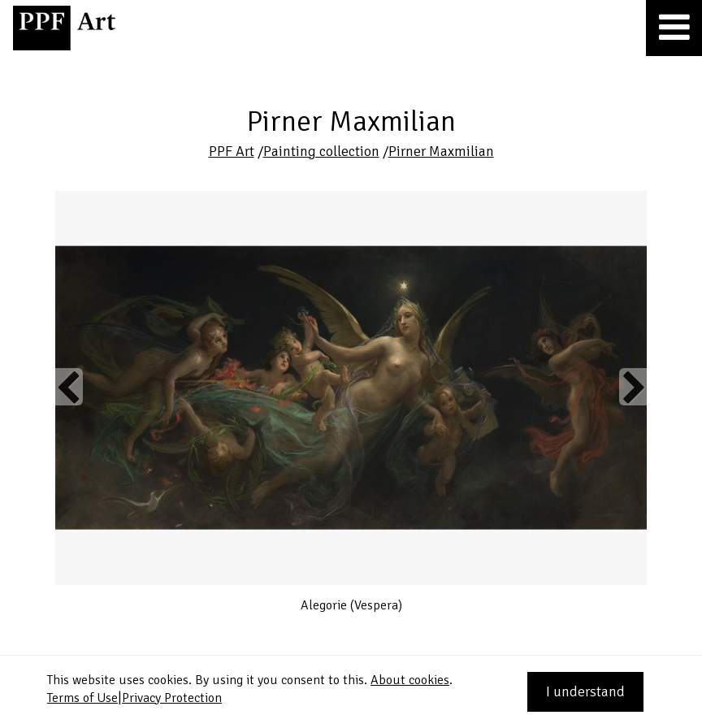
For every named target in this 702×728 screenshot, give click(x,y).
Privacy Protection (172, 698)
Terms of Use (82, 698)
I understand (585, 691)
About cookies (410, 680)
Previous (69, 387)
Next (633, 387)
